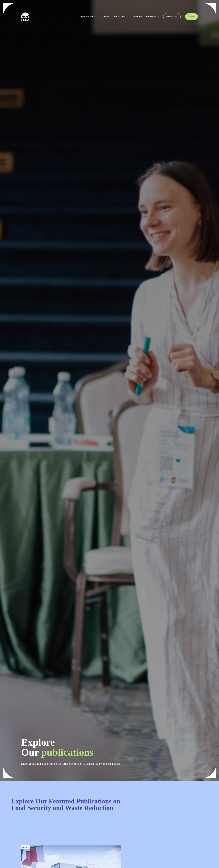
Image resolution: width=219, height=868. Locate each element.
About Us (137, 17)
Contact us (172, 17)
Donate (191, 17)
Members (105, 17)
